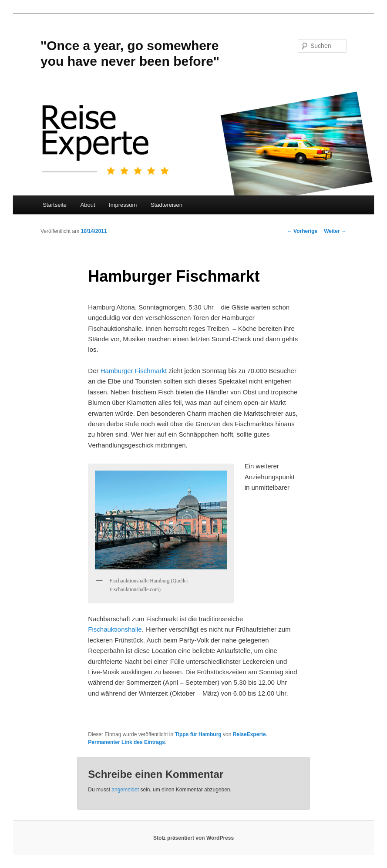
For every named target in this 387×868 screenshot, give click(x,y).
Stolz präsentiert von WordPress (193, 838)
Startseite (55, 205)
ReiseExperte (249, 734)
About (88, 205)
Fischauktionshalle (115, 629)
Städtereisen (167, 205)
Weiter (335, 231)
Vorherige (302, 231)
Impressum (123, 205)
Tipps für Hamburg (198, 734)
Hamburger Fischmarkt (134, 371)
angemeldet (125, 790)
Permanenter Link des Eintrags (126, 742)
